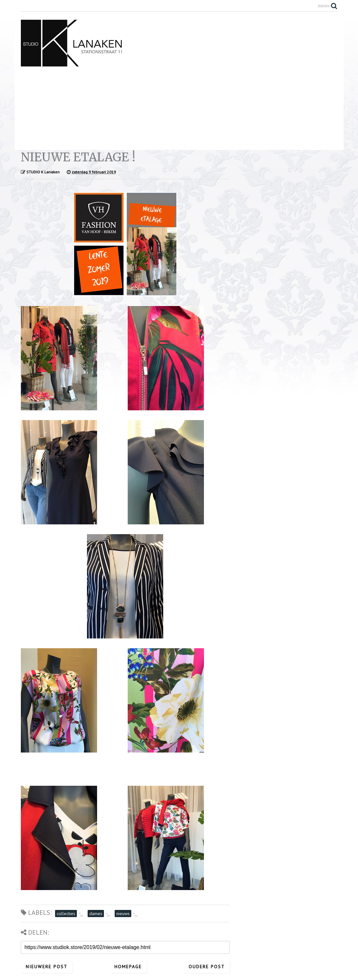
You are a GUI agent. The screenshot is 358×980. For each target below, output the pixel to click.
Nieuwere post (47, 967)
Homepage (128, 967)
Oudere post (207, 967)
